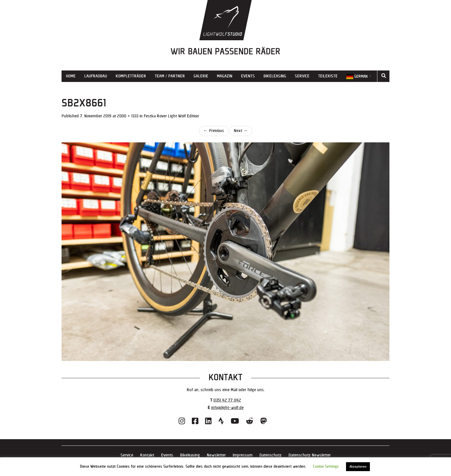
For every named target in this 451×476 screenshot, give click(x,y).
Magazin (225, 76)
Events (248, 76)
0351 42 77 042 (227, 400)
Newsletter (216, 455)
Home (71, 76)
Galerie (201, 76)
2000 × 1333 (128, 116)
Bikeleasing (275, 76)
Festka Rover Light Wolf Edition (171, 116)
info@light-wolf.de (227, 408)
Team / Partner (170, 76)
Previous (214, 131)
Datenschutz (271, 455)
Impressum (243, 455)
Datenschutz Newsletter (310, 455)
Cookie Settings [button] (326, 467)
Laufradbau (96, 76)
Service (302, 76)
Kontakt (147, 455)
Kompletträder (131, 76)
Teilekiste (328, 76)
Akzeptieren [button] (358, 467)
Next (241, 131)
